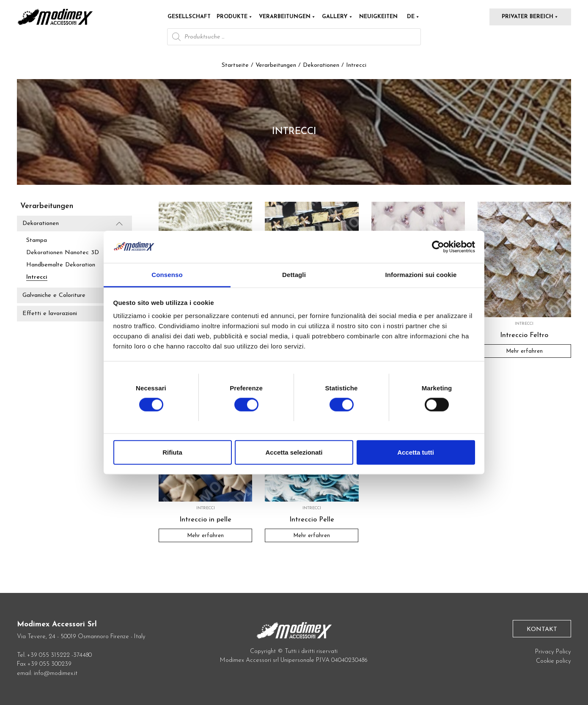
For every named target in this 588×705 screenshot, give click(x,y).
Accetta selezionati (294, 452)
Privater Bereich (530, 17)
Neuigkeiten (378, 17)
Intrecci (37, 277)
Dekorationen (321, 65)
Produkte (235, 17)
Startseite (235, 65)
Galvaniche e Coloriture (54, 295)
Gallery (338, 17)
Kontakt (542, 630)
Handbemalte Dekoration (61, 265)
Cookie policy (554, 661)
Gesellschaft (189, 17)
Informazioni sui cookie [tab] (421, 275)
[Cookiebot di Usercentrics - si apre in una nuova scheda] (438, 247)
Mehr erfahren (524, 351)
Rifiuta (172, 452)
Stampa (37, 240)
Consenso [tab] (167, 275)
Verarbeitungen (287, 17)
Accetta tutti (416, 452)
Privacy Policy (553, 652)
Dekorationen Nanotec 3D (63, 253)
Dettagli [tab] (294, 275)
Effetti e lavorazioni (50, 314)
